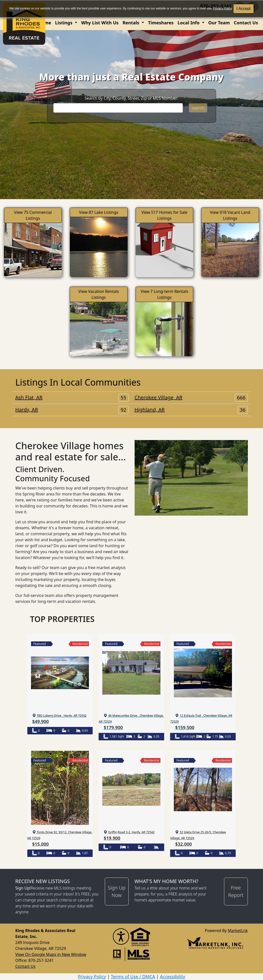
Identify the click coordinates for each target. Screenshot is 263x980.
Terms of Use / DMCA (133, 977)
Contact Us (246, 23)
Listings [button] (64, 23)
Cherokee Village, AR (191, 398)
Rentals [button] (131, 23)
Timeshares (161, 23)
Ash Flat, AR (72, 398)
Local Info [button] (189, 23)
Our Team (219, 23)
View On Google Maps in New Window (51, 954)
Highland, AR (191, 410)
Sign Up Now (117, 891)
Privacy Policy (223, 8)
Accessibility (173, 977)
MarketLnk (238, 930)
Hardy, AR (72, 410)
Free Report (236, 891)
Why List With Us (100, 23)
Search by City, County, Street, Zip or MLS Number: (131, 98)
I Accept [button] (244, 9)
